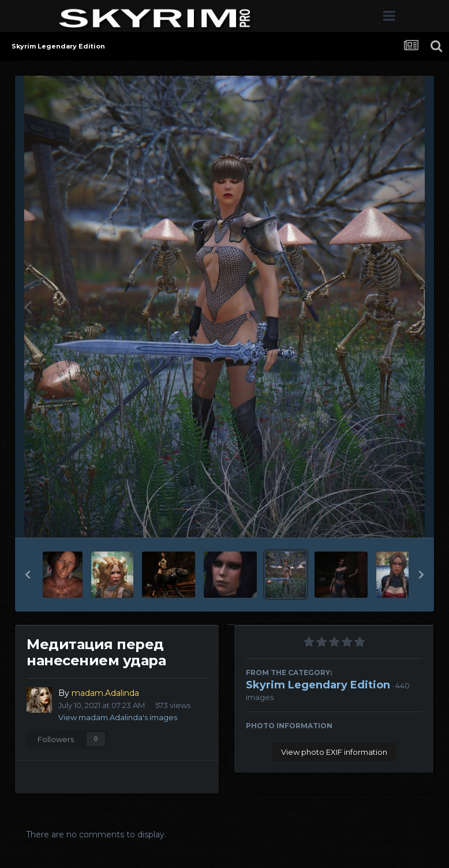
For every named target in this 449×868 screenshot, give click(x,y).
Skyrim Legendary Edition (318, 685)
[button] (28, 575)
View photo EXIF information (334, 752)
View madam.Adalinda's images (118, 717)
